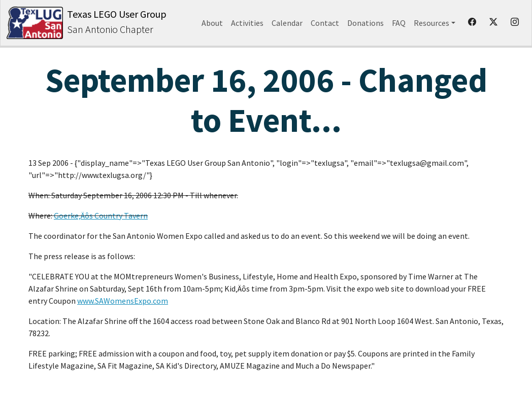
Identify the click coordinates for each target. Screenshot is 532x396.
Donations (365, 23)
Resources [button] (431, 23)
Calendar (287, 23)
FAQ (399, 23)
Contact (325, 23)
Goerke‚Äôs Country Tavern (101, 215)
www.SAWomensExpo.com (123, 301)
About (212, 23)
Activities (247, 23)
